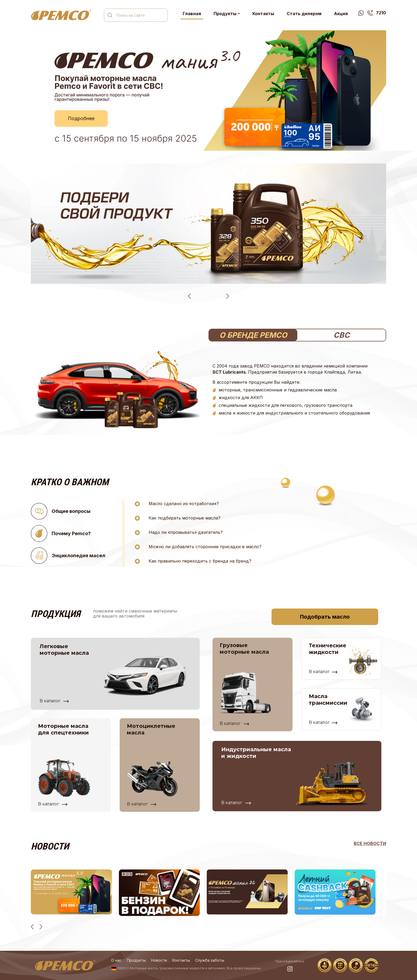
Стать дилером (304, 14)
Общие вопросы (61, 511)
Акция (341, 14)
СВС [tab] (342, 335)
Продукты (136, 960)
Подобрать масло (325, 617)
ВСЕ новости (370, 844)
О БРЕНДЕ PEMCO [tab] (253, 335)
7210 (377, 13)
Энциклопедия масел (68, 556)
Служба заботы (210, 960)
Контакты (263, 14)
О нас (116, 960)
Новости (159, 960)
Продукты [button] (225, 14)
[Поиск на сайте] (140, 15)
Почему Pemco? (61, 533)
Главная (192, 14)
